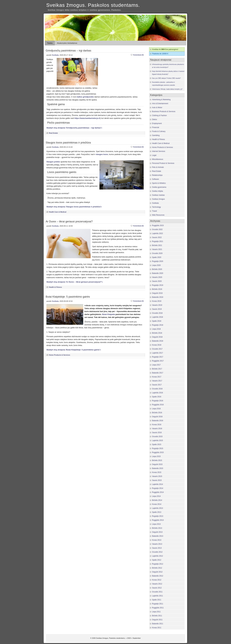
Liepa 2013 (156, 524)
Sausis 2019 (157, 309)
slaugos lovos (102, 154)
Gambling (156, 135)
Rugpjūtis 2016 (158, 405)
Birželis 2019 (157, 289)
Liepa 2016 (156, 409)
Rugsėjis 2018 (158, 325)
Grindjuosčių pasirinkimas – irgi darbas (68, 51)
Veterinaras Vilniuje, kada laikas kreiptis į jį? (167, 89)
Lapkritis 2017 (157, 353)
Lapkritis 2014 (157, 484)
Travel (154, 211)
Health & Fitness (55, 287)
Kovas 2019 (157, 301)
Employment (157, 123)
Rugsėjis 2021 (158, 241)
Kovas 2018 (157, 345)
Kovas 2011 (157, 628)
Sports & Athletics (159, 183)
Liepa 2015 (156, 456)
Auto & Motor (157, 108)
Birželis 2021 (157, 245)
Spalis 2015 (157, 444)
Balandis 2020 (158, 273)
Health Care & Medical (58, 212)
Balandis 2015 (158, 468)
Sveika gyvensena (159, 187)
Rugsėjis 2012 (158, 564)
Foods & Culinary (159, 131)
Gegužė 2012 (157, 572)
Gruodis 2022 (157, 229)
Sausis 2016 (157, 433)
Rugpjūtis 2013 (158, 520)
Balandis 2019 (158, 297)
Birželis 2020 (157, 269)
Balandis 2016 (158, 421)
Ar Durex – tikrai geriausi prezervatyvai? (69, 221)
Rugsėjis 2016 (158, 401)
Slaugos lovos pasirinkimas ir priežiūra (68, 143)
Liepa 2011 (156, 612)
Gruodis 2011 (157, 592)
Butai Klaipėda (109, 314)
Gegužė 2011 (157, 620)
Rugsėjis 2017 (158, 357)
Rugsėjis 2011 (158, 604)
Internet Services (159, 151)
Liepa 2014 (156, 496)
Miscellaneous (158, 159)
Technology (156, 207)
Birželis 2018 (157, 333)
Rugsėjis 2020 (158, 261)
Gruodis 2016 (157, 389)
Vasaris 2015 (157, 476)
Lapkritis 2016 (157, 393)
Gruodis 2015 (157, 437)
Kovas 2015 (157, 472)
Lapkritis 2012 (157, 556)
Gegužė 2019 (157, 293)
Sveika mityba (157, 191)
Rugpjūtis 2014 (158, 492)
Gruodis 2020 (157, 253)
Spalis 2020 (157, 257)
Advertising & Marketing (161, 100)
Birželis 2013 (157, 528)
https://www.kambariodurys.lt (87, 118)
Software (155, 179)
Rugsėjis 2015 (158, 448)
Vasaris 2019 (157, 305)
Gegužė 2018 (157, 337)
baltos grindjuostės (85, 97)
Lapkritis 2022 (157, 233)
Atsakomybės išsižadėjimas (67, 43)
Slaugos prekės (53, 162)
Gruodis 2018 (157, 313)
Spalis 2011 (157, 600)
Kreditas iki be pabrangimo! (165, 49)
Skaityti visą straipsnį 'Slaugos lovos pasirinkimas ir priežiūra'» (74, 207)
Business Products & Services (164, 111)
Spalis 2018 (157, 321)
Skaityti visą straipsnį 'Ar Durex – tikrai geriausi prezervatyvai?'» (75, 282)
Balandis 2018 (158, 341)
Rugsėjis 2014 (158, 488)
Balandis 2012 (158, 576)
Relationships (157, 175)
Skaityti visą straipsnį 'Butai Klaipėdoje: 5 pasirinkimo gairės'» (74, 350)
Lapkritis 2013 (157, 508)
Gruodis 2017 (157, 349)
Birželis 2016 (157, 413)
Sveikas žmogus (158, 199)
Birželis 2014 (157, 500)
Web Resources (158, 215)
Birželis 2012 (157, 568)
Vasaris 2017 (157, 381)
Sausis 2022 (157, 237)
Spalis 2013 (157, 512)
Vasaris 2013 (157, 544)
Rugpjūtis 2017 (158, 361)
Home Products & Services (60, 355)
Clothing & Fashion (159, 115)
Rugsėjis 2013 (158, 516)
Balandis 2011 (158, 624)
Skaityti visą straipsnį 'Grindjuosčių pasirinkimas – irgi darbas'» (74, 128)
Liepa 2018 (156, 329)
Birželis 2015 (157, 460)
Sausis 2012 (157, 588)
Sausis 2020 (157, 281)
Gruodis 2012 (157, 552)
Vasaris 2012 (157, 584)
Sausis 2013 (157, 548)
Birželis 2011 (157, 616)
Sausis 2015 (157, 480)
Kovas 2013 (157, 540)
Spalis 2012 (157, 560)
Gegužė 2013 (157, 532)
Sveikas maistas (158, 195)
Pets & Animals (158, 167)
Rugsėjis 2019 (158, 285)
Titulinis (50, 43)
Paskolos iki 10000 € (160, 54)
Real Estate (53, 133)
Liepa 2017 (156, 365)
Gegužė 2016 (157, 417)
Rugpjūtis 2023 (158, 225)
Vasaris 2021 (157, 249)
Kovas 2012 (157, 580)
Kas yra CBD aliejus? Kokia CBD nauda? (166, 78)
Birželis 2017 (157, 369)
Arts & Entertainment (160, 104)
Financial (155, 127)
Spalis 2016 (157, 397)
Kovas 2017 (157, 377)
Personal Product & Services (163, 163)
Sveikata (55, 55)
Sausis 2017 (157, 385)
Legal (154, 155)
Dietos (155, 119)
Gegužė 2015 (157, 464)
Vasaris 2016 (157, 429)
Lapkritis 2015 (157, 440)
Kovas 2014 (157, 504)
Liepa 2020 (156, 265)
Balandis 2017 (158, 373)
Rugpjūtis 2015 (158, 452)
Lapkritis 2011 (157, 596)
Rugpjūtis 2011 (158, 608)
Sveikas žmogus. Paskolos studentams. (93, 5)
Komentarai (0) (138, 55)
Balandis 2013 (158, 536)
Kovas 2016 (157, 425)
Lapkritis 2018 (157, 317)
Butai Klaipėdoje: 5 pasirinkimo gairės (68, 297)
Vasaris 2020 (157, 277)
